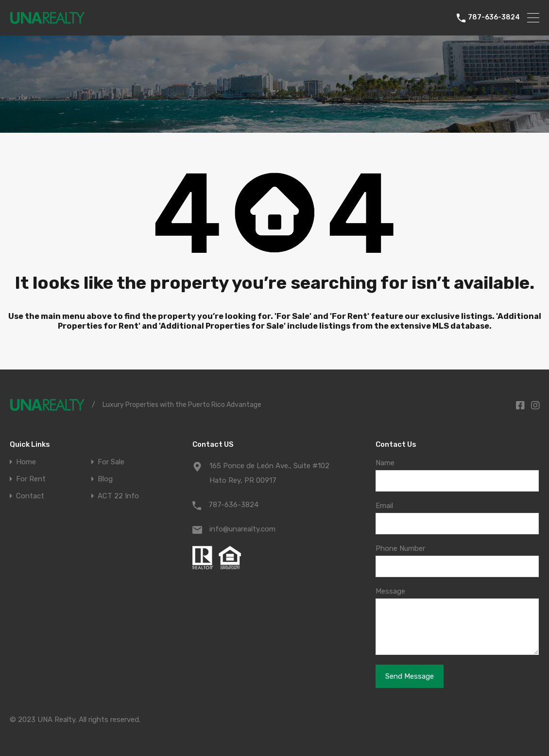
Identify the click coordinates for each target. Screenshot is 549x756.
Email (384, 506)
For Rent (31, 479)
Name (385, 463)
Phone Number (400, 548)
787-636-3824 (494, 18)
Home (26, 462)
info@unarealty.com (242, 529)
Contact (30, 496)
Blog (105, 479)
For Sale (111, 462)
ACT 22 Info (118, 496)
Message (390, 591)
